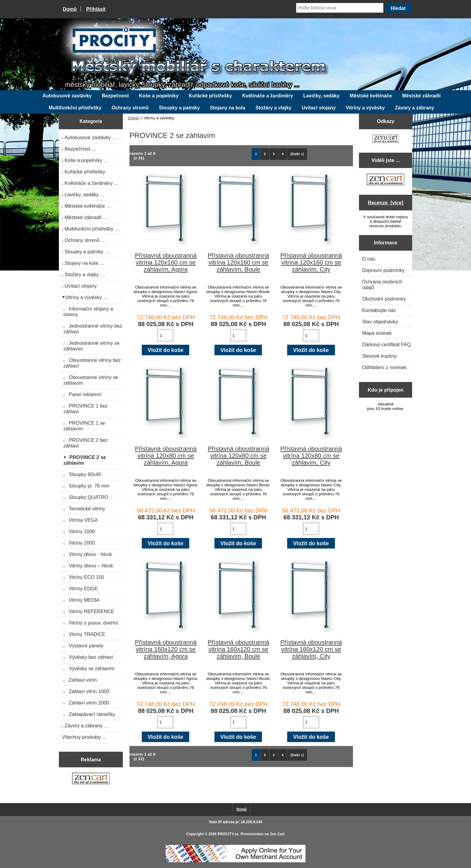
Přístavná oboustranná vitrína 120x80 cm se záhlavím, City (311, 456)
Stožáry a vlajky (273, 108)
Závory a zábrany (415, 108)
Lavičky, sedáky (321, 96)
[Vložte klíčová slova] (340, 8)
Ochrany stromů (130, 108)
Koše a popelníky (159, 96)
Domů (70, 9)
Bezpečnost (115, 96)
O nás (369, 259)
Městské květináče (371, 96)
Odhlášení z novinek (384, 367)
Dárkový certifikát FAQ (386, 344)
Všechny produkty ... (84, 737)
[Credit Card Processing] (235, 861)
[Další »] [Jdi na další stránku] (297, 154)
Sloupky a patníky (179, 108)
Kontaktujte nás (379, 310)
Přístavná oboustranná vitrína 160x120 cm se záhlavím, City (311, 649)
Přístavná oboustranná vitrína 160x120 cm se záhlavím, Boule (238, 649)
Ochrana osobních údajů (382, 284)
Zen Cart (277, 834)
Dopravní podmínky (383, 270)
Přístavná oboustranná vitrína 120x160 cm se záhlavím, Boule (238, 262)
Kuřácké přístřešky (210, 96)
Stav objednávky (380, 322)
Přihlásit (96, 9)
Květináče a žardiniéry (267, 96)
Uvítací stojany (319, 108)
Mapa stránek (377, 333)
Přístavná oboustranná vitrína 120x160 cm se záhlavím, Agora (166, 262)
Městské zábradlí (421, 96)
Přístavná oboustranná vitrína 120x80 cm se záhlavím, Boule (238, 456)
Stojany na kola (228, 108)
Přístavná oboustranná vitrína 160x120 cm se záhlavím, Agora (166, 649)
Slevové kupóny (379, 356)
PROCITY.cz (228, 834)
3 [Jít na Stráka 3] (274, 154)
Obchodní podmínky (384, 299)
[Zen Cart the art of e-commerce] (91, 779)
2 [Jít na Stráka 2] (265, 154)
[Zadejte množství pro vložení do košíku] (165, 335)
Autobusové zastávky (67, 96)
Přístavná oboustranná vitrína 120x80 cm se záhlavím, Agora (166, 456)
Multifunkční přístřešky (75, 108)
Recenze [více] (386, 203)
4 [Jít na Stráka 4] (283, 154)
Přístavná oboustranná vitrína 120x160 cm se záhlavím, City (311, 262)
